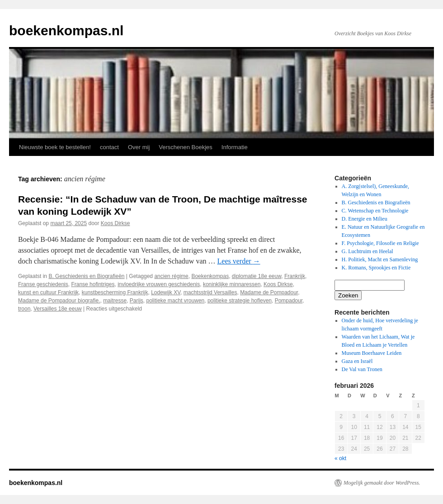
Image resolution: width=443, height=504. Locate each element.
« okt (340, 458)
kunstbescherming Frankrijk (115, 292)
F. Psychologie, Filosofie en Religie (380, 243)
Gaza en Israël (357, 361)
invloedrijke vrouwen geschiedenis (159, 284)
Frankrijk (295, 276)
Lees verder (239, 261)
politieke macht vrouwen (176, 301)
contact (109, 147)
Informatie (235, 147)
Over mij (139, 147)
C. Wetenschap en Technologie (375, 211)
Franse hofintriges (93, 284)
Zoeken (348, 295)
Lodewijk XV (166, 292)
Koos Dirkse (115, 223)
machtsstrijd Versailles (210, 292)
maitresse (115, 301)
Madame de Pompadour (269, 292)
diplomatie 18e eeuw (257, 276)
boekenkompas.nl (66, 31)
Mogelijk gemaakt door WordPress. (382, 483)
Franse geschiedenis (43, 284)
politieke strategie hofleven (240, 301)
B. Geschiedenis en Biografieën (86, 276)
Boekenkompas (210, 276)
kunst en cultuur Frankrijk (48, 292)
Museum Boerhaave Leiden (372, 353)
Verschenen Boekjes (186, 147)
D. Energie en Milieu (365, 219)
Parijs (137, 301)
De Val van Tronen (362, 369)
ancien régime (171, 276)
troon (24, 309)
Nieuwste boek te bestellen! (55, 147)
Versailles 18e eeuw (58, 309)
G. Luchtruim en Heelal (368, 251)
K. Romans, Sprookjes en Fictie (376, 268)
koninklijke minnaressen (232, 284)
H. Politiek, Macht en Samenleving (380, 259)
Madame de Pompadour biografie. (59, 301)
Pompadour (289, 301)
